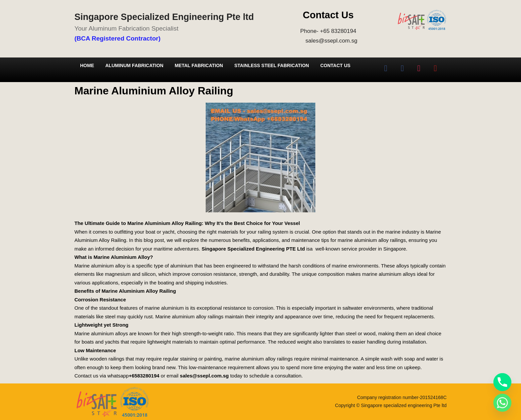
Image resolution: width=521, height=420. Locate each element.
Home (87, 65)
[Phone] (502, 382)
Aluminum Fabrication (134, 65)
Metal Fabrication (199, 65)
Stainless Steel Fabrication (272, 65)
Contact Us (335, 65)
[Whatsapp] (502, 403)
